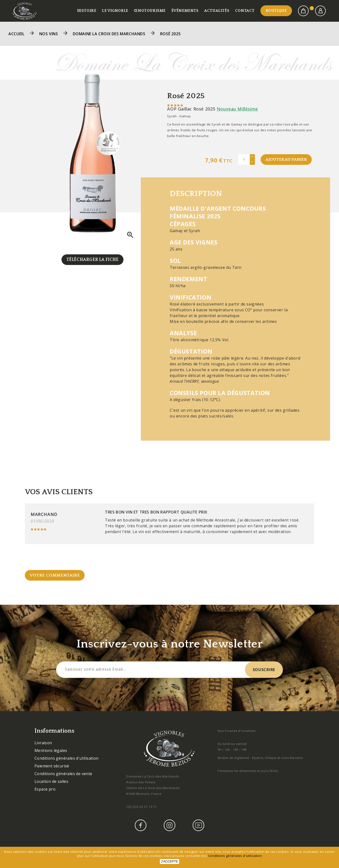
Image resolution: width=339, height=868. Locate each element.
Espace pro (45, 790)
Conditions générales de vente (63, 774)
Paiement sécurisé (52, 767)
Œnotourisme (150, 11)
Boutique (276, 11)
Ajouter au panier (286, 160)
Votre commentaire (55, 576)
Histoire (87, 11)
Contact (245, 11)
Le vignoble (115, 11)
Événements (185, 11)
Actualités (217, 11)
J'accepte (169, 861)
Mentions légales (51, 751)
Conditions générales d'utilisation (67, 759)
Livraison (43, 743)
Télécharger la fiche (92, 260)
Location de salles (51, 782)
